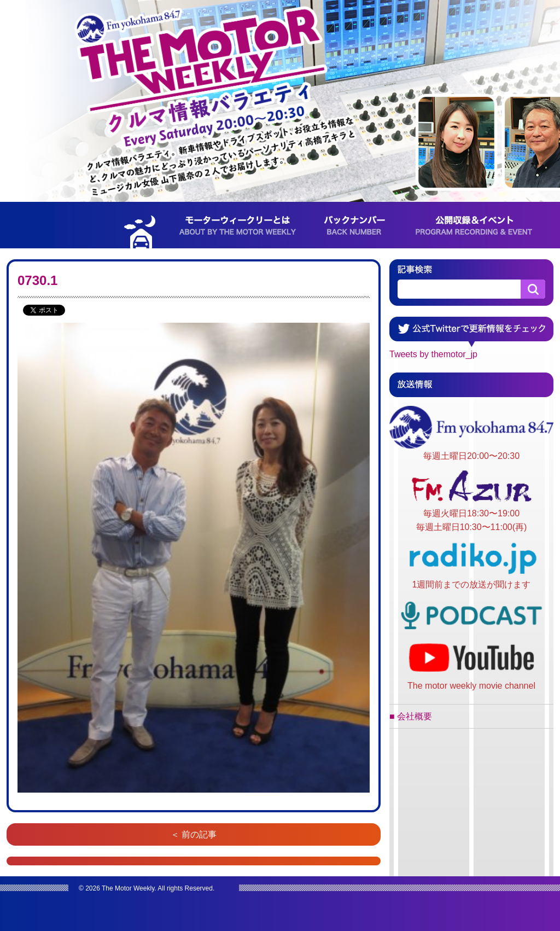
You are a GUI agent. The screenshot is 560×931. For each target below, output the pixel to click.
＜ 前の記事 (194, 834)
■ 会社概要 (411, 716)
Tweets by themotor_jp (433, 354)
